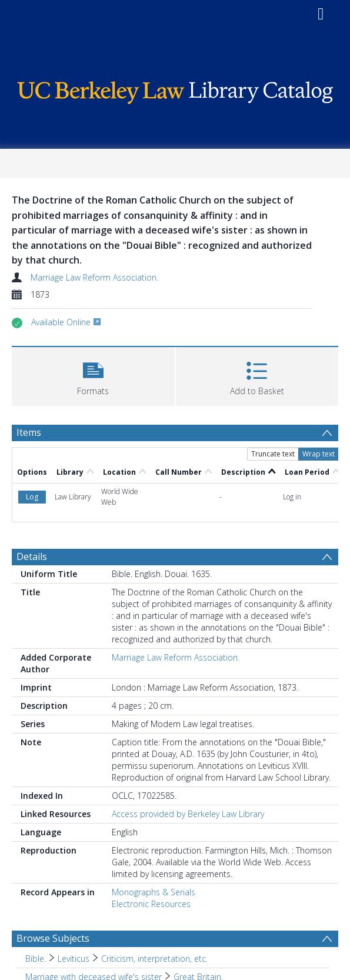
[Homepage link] (175, 90)
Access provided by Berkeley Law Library (188, 814)
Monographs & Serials (154, 892)
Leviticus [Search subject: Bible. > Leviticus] (74, 959)
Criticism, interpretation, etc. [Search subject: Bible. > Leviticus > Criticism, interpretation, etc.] (154, 959)
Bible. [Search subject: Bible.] (36, 959)
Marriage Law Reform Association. (94, 277)
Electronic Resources (151, 904)
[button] (93, 375)
